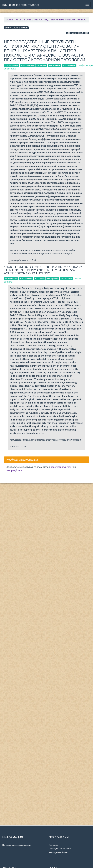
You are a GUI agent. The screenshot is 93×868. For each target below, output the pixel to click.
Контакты (53, 845)
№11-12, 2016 (24, 19)
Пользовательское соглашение (17, 845)
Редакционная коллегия (60, 849)
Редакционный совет (59, 852)
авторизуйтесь (14, 470)
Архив (10, 19)
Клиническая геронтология (21, 5)
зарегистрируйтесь (61, 467)
